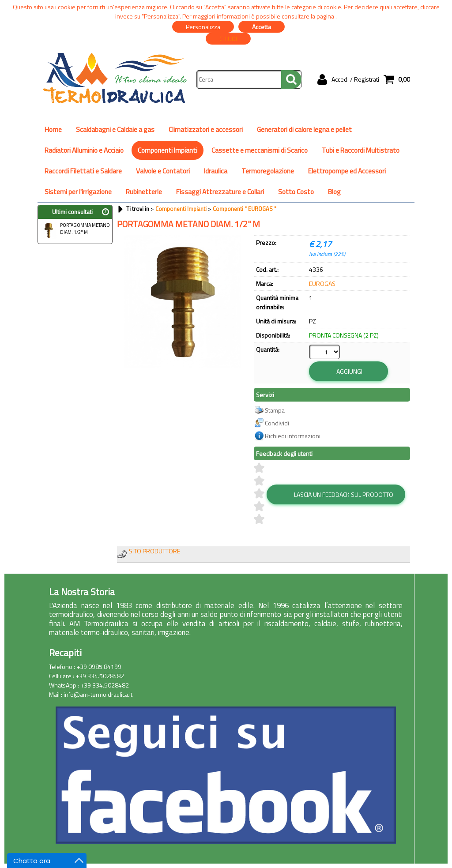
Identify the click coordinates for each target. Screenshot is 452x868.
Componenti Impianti (168, 150)
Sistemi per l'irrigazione (78, 192)
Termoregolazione (268, 171)
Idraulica (216, 171)
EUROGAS (322, 284)
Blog (334, 192)
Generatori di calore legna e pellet (304, 130)
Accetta (262, 27)
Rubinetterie (144, 192)
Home (53, 130)
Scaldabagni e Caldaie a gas (115, 130)
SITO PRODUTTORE (154, 551)
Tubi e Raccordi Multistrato (361, 150)
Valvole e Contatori (163, 171)
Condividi (277, 423)
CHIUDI (228, 39)
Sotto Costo (296, 192)
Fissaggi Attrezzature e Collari (220, 192)
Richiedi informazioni (293, 436)
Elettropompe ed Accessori (347, 171)
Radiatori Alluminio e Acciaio (84, 150)
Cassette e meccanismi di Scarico (260, 150)
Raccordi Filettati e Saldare (83, 171)
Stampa (275, 410)
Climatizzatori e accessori (206, 130)
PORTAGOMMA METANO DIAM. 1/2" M (75, 230)
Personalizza (203, 27)
